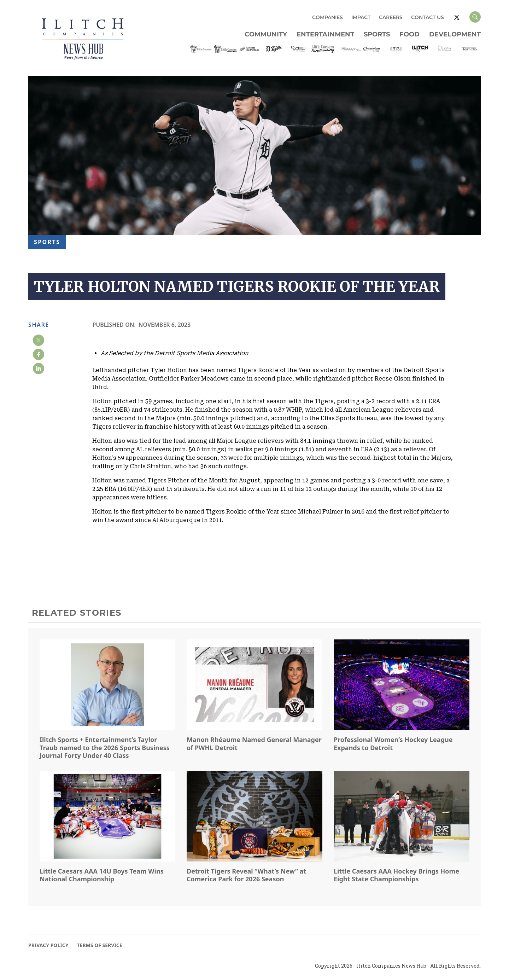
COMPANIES (327, 17)
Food (409, 34)
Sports (377, 34)
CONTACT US (428, 17)
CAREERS (391, 17)
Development (455, 34)
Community (266, 34)
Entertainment (325, 34)
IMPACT (361, 17)
